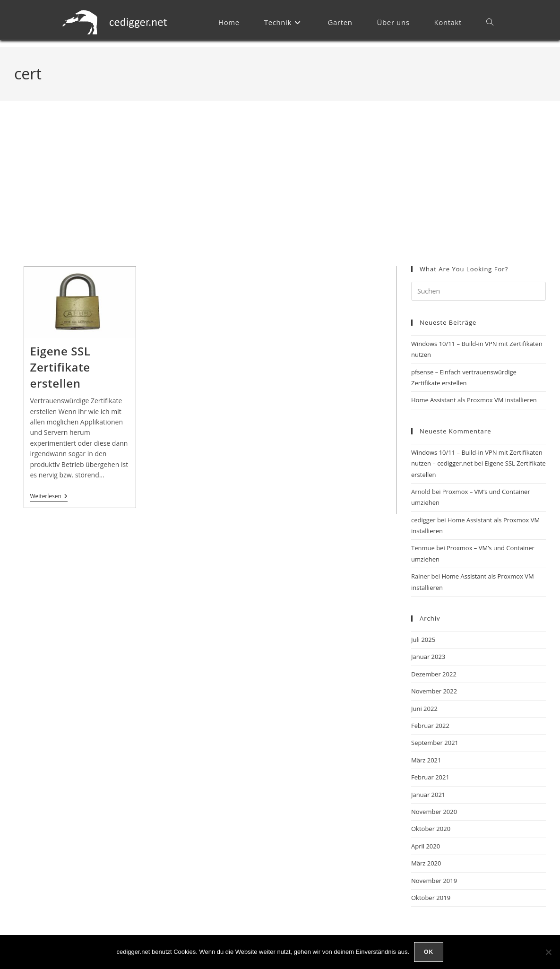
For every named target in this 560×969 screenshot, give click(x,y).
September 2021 (435, 743)
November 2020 (434, 812)
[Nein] (548, 952)
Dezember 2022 (434, 674)
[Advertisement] (280, 195)
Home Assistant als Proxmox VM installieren (474, 400)
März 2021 (426, 760)
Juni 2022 (424, 709)
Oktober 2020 (431, 829)
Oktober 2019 (431, 898)
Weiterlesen (49, 497)
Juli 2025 (423, 640)
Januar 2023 (428, 657)
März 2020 (426, 863)
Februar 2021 (430, 777)
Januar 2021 (428, 795)
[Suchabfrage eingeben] (478, 291)
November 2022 (434, 691)
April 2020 (426, 846)
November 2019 (434, 881)
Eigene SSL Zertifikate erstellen (60, 367)
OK (429, 952)
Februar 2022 (430, 726)
